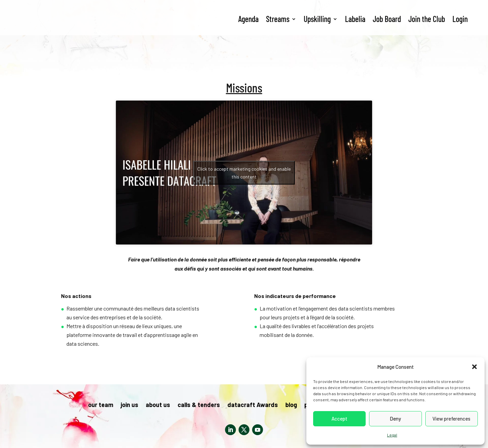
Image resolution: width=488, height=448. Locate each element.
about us (158, 405)
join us (129, 405)
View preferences (451, 419)
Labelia (355, 19)
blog (291, 405)
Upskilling (317, 19)
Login (460, 19)
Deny (395, 419)
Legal (392, 435)
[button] (474, 367)
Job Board (387, 19)
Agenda (248, 19)
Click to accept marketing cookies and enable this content (244, 173)
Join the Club (427, 19)
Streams (278, 19)
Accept (339, 419)
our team (101, 405)
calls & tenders (199, 405)
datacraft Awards (253, 405)
